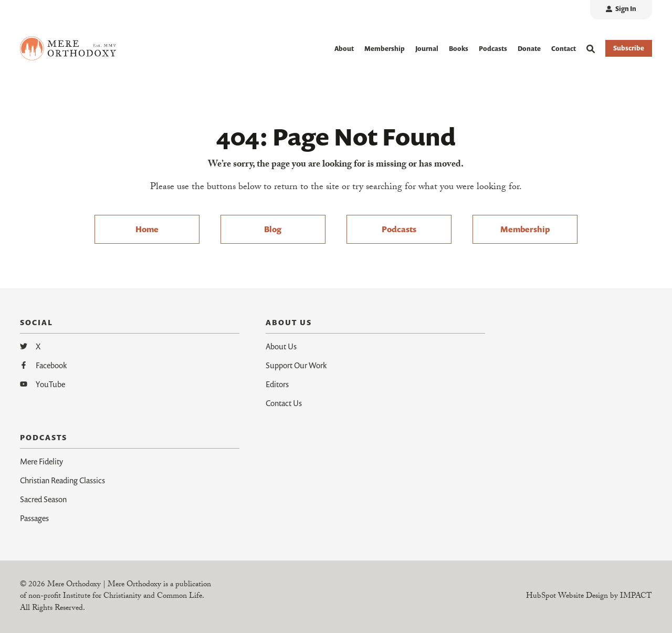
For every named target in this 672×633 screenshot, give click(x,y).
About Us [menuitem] (281, 346)
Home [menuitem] (147, 229)
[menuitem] (621, 10)
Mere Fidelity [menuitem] (41, 461)
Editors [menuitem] (277, 384)
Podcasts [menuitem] (399, 229)
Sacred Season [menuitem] (43, 499)
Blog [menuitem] (273, 229)
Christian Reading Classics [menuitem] (62, 480)
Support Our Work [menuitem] (296, 365)
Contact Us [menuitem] (284, 403)
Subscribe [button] (629, 48)
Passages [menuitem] (34, 518)
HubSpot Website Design (567, 597)
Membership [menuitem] (525, 229)
